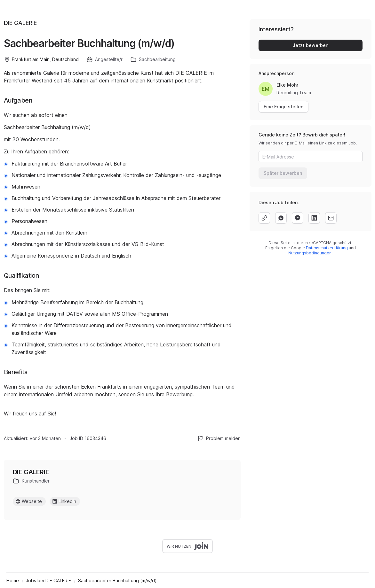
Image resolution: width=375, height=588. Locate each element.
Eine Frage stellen (283, 107)
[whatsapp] (281, 218)
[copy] (264, 218)
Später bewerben (283, 173)
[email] (331, 218)
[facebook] (298, 218)
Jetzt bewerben (311, 45)
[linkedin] (314, 218)
